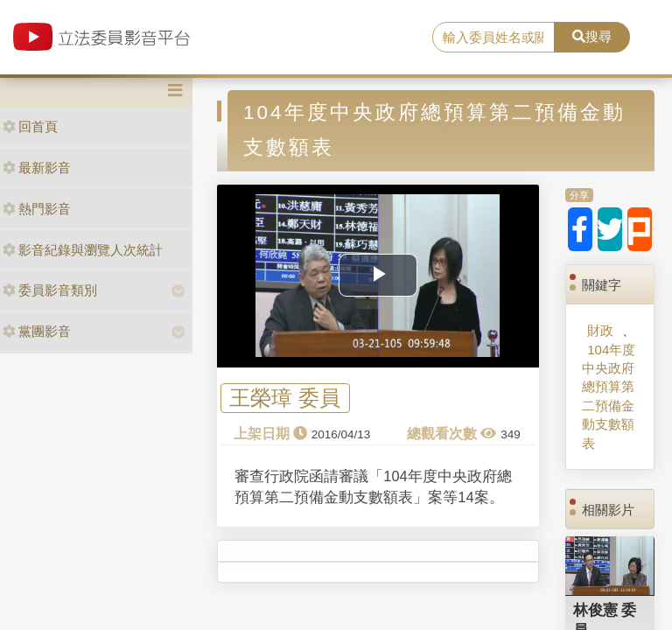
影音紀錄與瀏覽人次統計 (83, 250)
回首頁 (30, 126)
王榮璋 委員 (285, 399)
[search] (493, 38)
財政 (600, 330)
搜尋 (592, 36)
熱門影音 (37, 209)
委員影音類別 (50, 290)
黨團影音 (37, 331)
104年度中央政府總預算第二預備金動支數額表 (609, 396)
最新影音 (37, 168)
